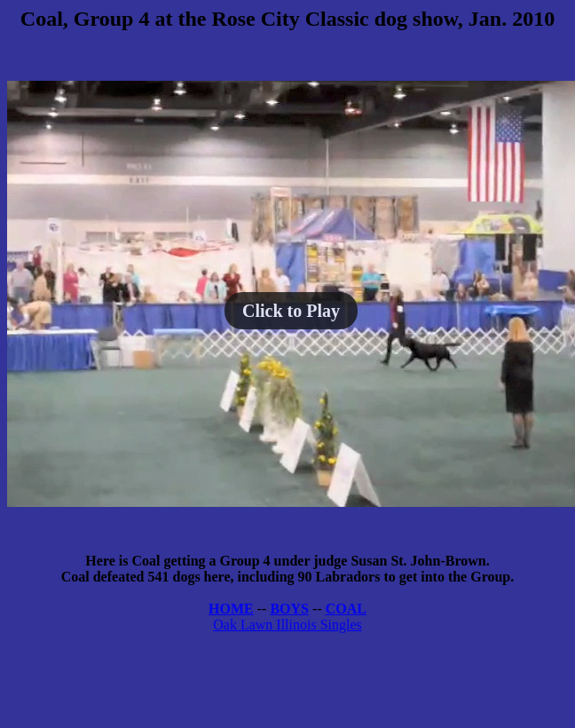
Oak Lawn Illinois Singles (287, 625)
